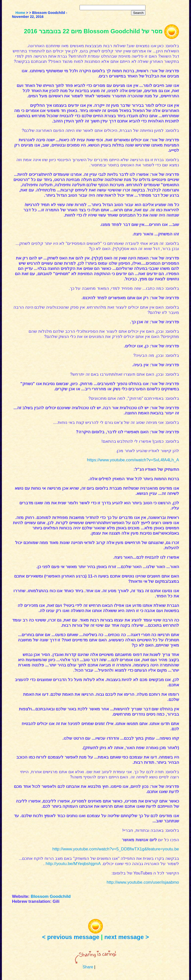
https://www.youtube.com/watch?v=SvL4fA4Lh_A (133, 460)
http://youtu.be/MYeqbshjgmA (73, 864)
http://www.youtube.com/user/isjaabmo (143, 882)
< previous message (71, 937)
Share (88, 967)
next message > (126, 937)
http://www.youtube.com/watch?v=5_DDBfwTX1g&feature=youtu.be (116, 849)
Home (20, 13)
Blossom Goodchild (51, 896)
